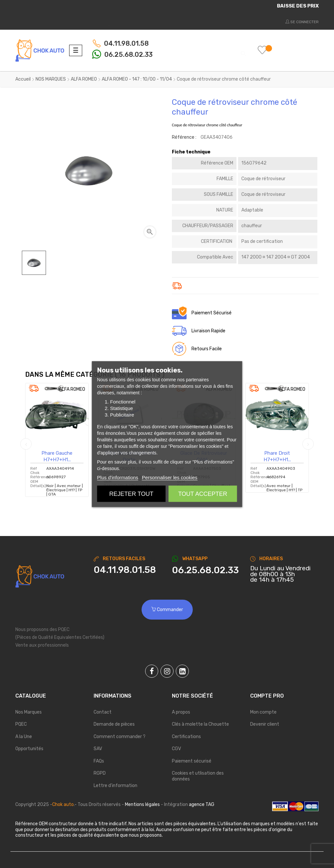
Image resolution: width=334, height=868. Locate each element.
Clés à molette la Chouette (200, 724)
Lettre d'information (115, 786)
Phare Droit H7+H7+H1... (277, 456)
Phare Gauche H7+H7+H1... (57, 456)
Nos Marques (29, 712)
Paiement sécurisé (192, 761)
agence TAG (202, 805)
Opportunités (29, 749)
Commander (167, 610)
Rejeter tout (131, 494)
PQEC (21, 724)
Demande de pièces (114, 724)
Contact (103, 712)
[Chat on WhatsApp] (206, 570)
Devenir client (265, 724)
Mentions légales (142, 805)
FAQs (99, 761)
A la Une (24, 737)
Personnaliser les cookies (170, 477)
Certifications (186, 737)
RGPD (100, 773)
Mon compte (263, 712)
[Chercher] (205, 50)
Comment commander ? (120, 737)
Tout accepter (203, 494)
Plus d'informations (118, 477)
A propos (181, 712)
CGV (176, 749)
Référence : (184, 137)
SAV (98, 749)
